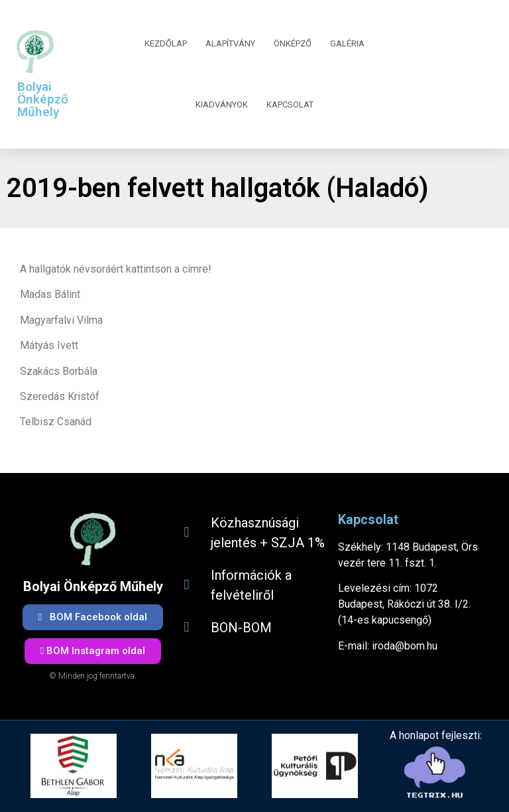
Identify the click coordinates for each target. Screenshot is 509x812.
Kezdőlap (166, 43)
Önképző (293, 43)
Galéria (347, 43)
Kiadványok (222, 104)
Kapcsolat (290, 104)
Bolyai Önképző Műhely (43, 99)
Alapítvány (230, 43)
